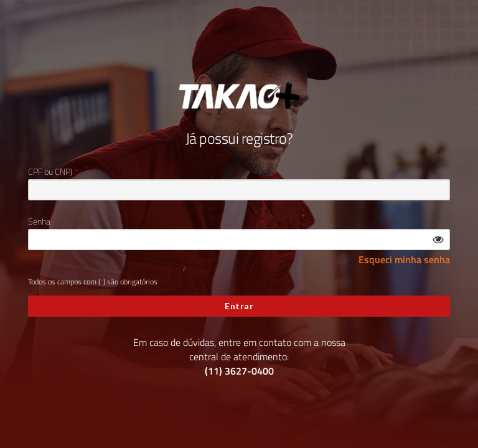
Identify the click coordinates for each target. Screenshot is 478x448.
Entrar (239, 306)
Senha (39, 222)
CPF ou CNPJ (50, 172)
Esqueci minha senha (404, 260)
